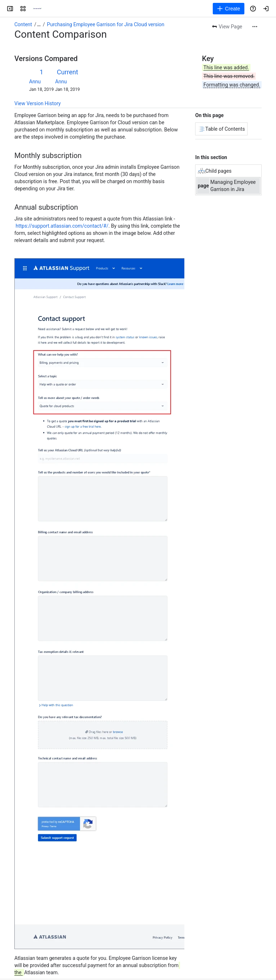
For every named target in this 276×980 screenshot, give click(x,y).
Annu (35, 82)
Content (23, 24)
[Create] (229, 9)
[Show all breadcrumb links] (39, 24)
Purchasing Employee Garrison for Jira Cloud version (106, 24)
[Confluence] (37, 9)
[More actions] (255, 27)
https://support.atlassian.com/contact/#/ (62, 226)
